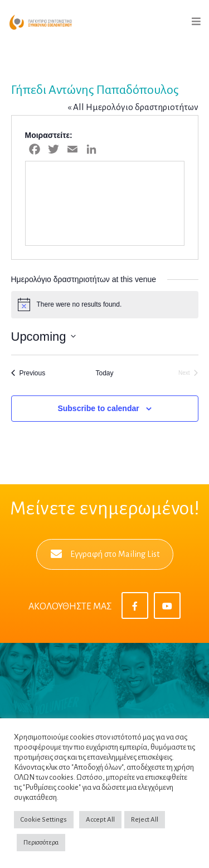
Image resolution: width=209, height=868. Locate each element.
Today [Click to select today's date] (104, 373)
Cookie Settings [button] (44, 820)
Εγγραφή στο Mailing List (105, 554)
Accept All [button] (100, 820)
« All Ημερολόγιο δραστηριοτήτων (133, 107)
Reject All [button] (145, 820)
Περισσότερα (41, 843)
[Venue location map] (105, 203)
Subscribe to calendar (98, 408)
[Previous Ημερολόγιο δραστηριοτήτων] (28, 373)
